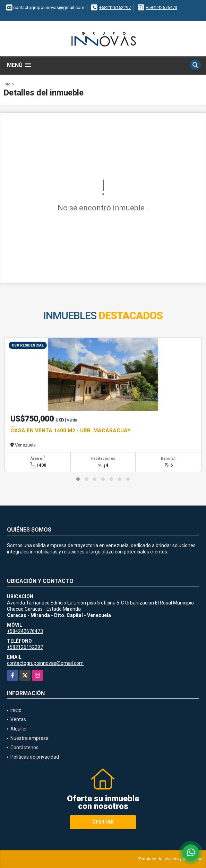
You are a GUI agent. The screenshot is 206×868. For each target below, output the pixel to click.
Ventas (18, 719)
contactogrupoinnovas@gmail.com (45, 663)
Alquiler (19, 729)
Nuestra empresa (29, 738)
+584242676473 (161, 7)
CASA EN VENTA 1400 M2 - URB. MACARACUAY (71, 431)
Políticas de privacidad (35, 757)
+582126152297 (115, 7)
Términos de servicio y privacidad (170, 859)
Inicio (9, 84)
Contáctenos (24, 748)
